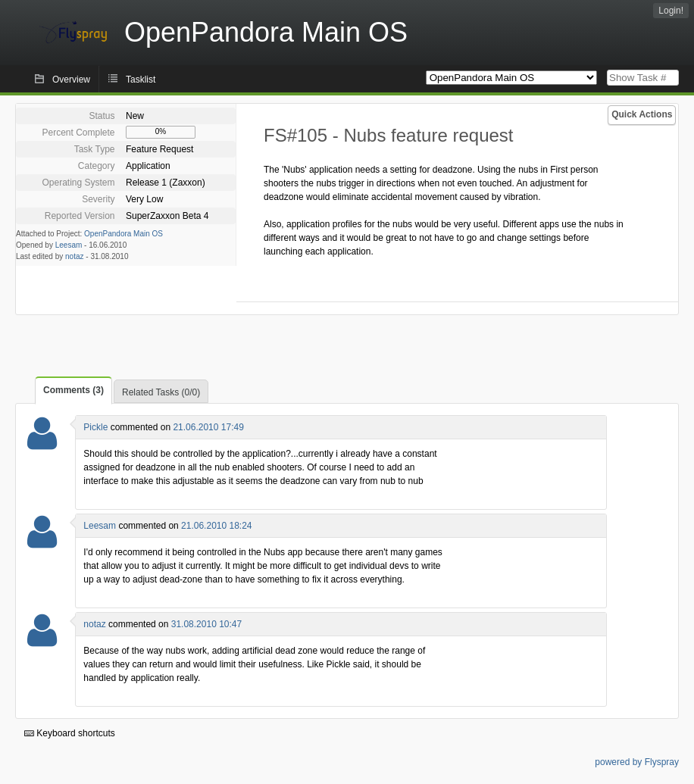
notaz (74, 256)
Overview (71, 80)
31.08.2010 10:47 (206, 624)
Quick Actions (642, 114)
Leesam (69, 245)
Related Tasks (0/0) (161, 392)
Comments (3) (73, 390)
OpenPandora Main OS (123, 234)
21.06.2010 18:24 (216, 526)
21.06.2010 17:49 (208, 427)
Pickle (95, 427)
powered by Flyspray (637, 762)
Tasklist (141, 80)
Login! (671, 11)
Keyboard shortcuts (70, 733)
